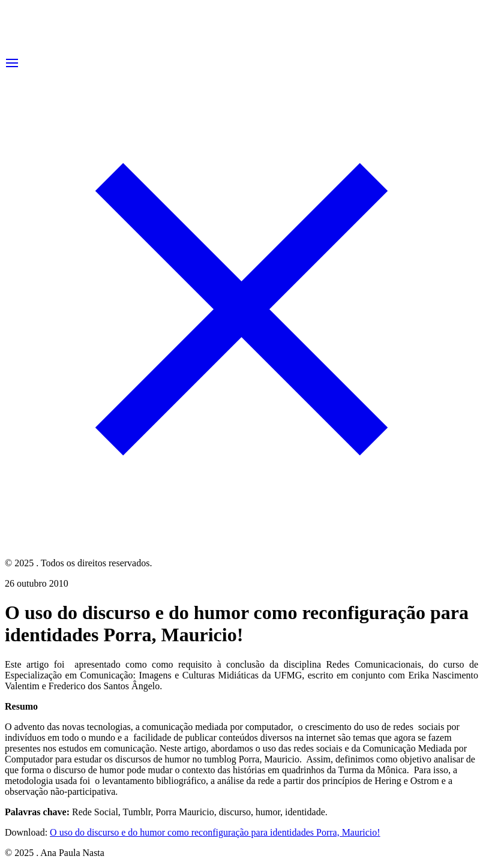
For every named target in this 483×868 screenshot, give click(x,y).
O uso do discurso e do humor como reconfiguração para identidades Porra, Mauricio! (215, 832)
